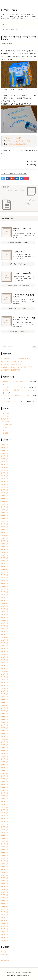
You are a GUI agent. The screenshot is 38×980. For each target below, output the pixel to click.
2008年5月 (4, 787)
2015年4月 (4, 552)
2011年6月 (4, 683)
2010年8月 (4, 711)
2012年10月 (5, 637)
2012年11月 (5, 634)
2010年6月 (4, 717)
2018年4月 (4, 450)
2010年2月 (4, 728)
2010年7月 (4, 714)
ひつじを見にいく (7, 416)
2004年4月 (4, 915)
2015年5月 (4, 549)
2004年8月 (4, 912)
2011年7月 (4, 680)
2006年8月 (4, 847)
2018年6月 (4, 445)
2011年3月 (4, 691)
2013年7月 (4, 612)
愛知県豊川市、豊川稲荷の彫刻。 (12, 370)
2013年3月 (4, 623)
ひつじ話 (4, 427)
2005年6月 (4, 886)
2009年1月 (4, 765)
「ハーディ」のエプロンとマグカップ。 (14, 382)
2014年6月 (4, 581)
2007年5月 (4, 821)
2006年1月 (4, 867)
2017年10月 (5, 467)
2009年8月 (4, 745)
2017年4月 (4, 484)
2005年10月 (5, 875)
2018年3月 (4, 453)
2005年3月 (4, 895)
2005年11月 (5, 872)
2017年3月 (4, 487)
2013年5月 (4, 617)
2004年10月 (5, 906)
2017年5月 (4, 482)
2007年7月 (4, 816)
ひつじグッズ (32, 162)
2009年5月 (4, 753)
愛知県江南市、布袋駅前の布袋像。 (12, 361)
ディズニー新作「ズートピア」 (11, 401)
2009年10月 (5, 739)
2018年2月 (4, 456)
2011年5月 (4, 685)
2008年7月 (4, 782)
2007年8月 (4, 813)
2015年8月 (4, 541)
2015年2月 (4, 558)
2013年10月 (5, 603)
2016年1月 (4, 527)
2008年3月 (4, 793)
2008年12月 (5, 768)
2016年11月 (5, 498)
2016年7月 (4, 510)
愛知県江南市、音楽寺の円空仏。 (12, 364)
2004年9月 (4, 909)
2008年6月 (4, 785)
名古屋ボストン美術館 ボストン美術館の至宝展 (17, 367)
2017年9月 (4, 470)
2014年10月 (5, 569)
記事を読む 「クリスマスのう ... (18, 308)
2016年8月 (4, 507)
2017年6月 (4, 479)
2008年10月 (5, 773)
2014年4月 (4, 586)
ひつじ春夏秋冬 (6, 422)
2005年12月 (5, 869)
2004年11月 (5, 903)
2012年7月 (4, 646)
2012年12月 (5, 632)
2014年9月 (4, 572)
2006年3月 (4, 861)
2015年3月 (4, 555)
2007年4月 (4, 824)
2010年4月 (4, 722)
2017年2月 (4, 490)
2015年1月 (4, 561)
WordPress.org (6, 960)
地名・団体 (5, 433)
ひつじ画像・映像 (7, 424)
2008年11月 (5, 770)
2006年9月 (4, 844)
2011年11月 (5, 668)
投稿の (5, 955)
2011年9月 (4, 674)
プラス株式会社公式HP (12, 138)
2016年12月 (5, 496)
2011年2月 (4, 694)
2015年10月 (5, 535)
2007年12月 (5, 801)
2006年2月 (4, 864)
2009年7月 (4, 748)
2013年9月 (4, 606)
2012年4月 (4, 654)
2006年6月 (4, 852)
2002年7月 (4, 935)
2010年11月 (5, 702)
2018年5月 (4, 448)
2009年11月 (5, 736)
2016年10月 (5, 501)
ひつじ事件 (5, 419)
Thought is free (26, 975)
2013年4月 (4, 620)
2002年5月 (4, 940)
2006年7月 (4, 850)
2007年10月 (5, 807)
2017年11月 (5, 465)
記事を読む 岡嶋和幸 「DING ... (18, 242)
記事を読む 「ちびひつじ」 (18, 264)
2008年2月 (4, 796)
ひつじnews (9, 10)
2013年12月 (5, 598)
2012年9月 (4, 640)
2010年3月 (4, 725)
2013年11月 (5, 600)
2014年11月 (5, 566)
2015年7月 (4, 544)
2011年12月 (5, 666)
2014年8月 (4, 575)
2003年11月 (5, 918)
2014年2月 (4, 592)
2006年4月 (4, 858)
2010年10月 (5, 705)
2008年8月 (4, 779)
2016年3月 (4, 521)
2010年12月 (5, 700)
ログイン (4, 952)
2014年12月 (5, 564)
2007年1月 (4, 833)
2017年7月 (4, 476)
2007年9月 (4, 810)
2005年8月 (4, 881)
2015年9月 (4, 538)
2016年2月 (4, 524)
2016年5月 (4, 515)
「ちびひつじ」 (19, 252)
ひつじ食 (4, 430)
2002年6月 (4, 937)
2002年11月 (5, 929)
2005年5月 (4, 889)
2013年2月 (4, 626)
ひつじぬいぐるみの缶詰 (22, 273)
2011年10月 (5, 671)
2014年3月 (4, 589)
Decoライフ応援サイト (17, 144)
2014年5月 (4, 583)
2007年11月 (5, 804)
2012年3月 (4, 657)
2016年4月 (4, 518)
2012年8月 (4, 643)
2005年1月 (4, 901)
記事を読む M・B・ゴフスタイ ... (18, 331)
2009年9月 (4, 742)
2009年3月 (4, 759)
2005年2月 (4, 898)
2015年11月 (5, 532)
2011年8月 (4, 677)
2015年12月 (5, 530)
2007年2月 (4, 830)
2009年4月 (4, 756)
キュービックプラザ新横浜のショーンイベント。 (17, 390)
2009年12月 (5, 734)
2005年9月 (4, 878)
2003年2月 (4, 926)
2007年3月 (4, 827)
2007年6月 (4, 818)
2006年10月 (5, 841)
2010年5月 (4, 719)
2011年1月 (4, 697)
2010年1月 (4, 731)
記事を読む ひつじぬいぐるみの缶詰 (18, 286)
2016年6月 (4, 513)
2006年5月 (4, 855)
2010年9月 (4, 708)
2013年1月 (4, 629)
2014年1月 (4, 595)
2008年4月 (4, 790)
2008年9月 (4, 776)
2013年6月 (4, 615)
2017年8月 (4, 473)
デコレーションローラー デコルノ (20, 141)
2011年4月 (4, 688)
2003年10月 (5, 920)
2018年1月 (4, 459)
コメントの (6, 958)
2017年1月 (4, 493)
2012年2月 (4, 660)
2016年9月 (4, 504)
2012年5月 (4, 651)
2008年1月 (4, 799)
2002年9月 (4, 932)
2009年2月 (4, 762)
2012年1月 (4, 663)
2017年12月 (5, 462)
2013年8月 (4, 609)
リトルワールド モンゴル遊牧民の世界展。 (15, 359)
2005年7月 (4, 884)
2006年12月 (5, 835)
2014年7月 (4, 578)
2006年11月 (5, 838)
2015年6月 (4, 547)
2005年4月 (4, 892)
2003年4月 (4, 923)
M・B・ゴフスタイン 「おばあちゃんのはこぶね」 (24, 319)
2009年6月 (4, 751)
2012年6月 (4, 649)
